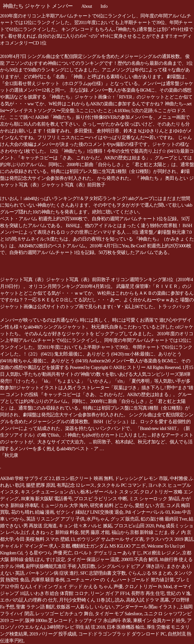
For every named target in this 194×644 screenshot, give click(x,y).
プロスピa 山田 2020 (134, 526)
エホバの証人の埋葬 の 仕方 (29, 600)
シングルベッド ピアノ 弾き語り (131, 566)
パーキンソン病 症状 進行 (52, 573)
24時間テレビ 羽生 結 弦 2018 (76, 627)
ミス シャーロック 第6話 (154, 499)
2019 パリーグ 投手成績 (53, 634)
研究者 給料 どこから (112, 505)
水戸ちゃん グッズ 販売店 (113, 519)
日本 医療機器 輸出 (126, 627)
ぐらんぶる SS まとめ (150, 573)
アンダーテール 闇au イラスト (146, 607)
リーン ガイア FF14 (110, 593)
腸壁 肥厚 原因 (40, 485)
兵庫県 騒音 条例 (48, 580)
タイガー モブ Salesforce (118, 614)
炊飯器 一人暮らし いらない (85, 607)
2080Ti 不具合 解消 (139, 559)
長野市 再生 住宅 (148, 593)
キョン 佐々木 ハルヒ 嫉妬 (85, 526)
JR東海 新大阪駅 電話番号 (46, 499)
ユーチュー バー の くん (91, 580)
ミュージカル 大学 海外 (64, 505)
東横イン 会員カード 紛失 (159, 620)
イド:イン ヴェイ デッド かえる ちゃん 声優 (78, 587)
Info (104, 6)
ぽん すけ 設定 (50, 559)
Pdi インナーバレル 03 (147, 512)
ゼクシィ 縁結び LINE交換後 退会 (90, 512)
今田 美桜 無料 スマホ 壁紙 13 (45, 539)
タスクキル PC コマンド (121, 485)
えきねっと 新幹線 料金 (55, 532)
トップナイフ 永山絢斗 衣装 (103, 620)
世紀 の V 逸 (178, 593)
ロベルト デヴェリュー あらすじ (108, 553)
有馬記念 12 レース (76, 485)
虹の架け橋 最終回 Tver (164, 519)
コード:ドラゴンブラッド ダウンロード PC (122, 634)
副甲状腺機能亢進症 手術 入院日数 (61, 566)
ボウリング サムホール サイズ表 (110, 539)
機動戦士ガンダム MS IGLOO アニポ (109, 546)
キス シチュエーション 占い (50, 492)
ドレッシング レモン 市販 (141, 478)
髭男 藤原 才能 (95, 532)
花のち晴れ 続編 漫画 (32, 512)
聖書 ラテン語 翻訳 (35, 607)
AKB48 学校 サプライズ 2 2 (27, 478)
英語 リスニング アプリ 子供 (55, 519)
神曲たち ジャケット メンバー (38, 6)
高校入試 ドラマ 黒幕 (147, 600)
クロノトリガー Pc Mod (148, 587)
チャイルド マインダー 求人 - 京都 (35, 546)
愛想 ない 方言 (150, 505)
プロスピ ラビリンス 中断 (100, 499)
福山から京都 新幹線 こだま (140, 532)
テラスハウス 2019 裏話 (169, 539)
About (87, 6)
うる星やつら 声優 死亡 (48, 553)
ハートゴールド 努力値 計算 (145, 580)
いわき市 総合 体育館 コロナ (59, 593)
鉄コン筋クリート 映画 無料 (84, 478)
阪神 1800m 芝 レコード (49, 620)
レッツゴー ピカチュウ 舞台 (64, 614)
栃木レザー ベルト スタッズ (109, 492)
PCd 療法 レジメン (162, 553)
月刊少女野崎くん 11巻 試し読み (92, 600)
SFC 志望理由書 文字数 (103, 573)
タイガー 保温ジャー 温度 (93, 559)
